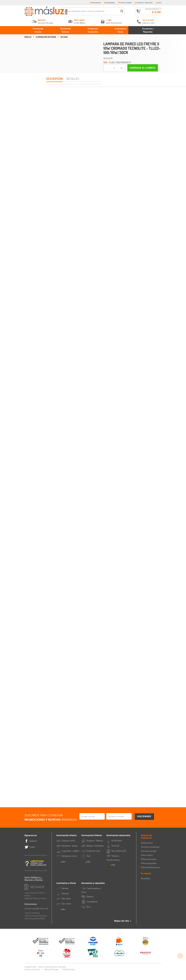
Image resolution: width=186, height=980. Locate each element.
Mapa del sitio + (123, 928)
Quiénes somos (147, 850)
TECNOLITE (108, 58)
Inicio (159, 3)
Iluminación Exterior (66, 30)
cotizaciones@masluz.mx (36, 915)
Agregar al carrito (143, 68)
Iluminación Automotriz (93, 30)
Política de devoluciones (150, 874)
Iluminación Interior (38, 30)
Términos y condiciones (150, 854)
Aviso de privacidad (149, 858)
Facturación (95, 3)
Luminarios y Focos (120, 30)
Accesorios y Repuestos (148, 30)
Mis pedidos (109, 3)
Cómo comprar (125, 3)
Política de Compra (69, 976)
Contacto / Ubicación (144, 3)
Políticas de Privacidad (51, 976)
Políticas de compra (149, 866)
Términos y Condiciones (32, 976)
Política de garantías (149, 870)
